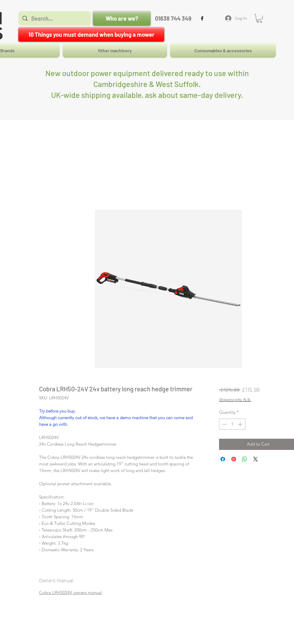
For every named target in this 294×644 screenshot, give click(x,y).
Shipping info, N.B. (235, 400)
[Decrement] (224, 424)
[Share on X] (256, 459)
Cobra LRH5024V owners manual (70, 592)
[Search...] (55, 18)
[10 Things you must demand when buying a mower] (91, 34)
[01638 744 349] (173, 18)
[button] (259, 18)
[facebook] (202, 18)
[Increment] (241, 424)
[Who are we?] (122, 18)
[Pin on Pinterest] (234, 459)
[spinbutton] (232, 424)
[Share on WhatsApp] (245, 459)
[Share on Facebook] (223, 459)
